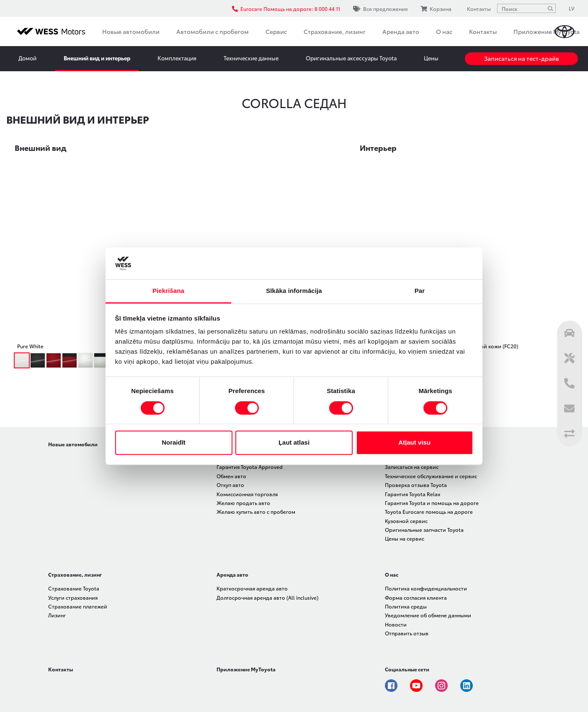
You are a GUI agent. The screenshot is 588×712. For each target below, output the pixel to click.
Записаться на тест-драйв (522, 58)
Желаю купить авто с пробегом (256, 511)
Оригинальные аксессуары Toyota (351, 58)
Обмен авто (231, 476)
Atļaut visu (414, 443)
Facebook (391, 686)
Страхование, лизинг (335, 31)
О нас (444, 31)
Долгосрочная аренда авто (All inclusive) (267, 597)
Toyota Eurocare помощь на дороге (429, 511)
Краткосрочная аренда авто (252, 588)
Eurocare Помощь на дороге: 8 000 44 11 (286, 9)
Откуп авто (230, 485)
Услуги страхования (73, 597)
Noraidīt (174, 443)
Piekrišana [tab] (168, 291)
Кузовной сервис (406, 521)
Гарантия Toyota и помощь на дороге (432, 503)
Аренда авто (401, 31)
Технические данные (251, 58)
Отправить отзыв (407, 633)
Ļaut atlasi (294, 443)
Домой (27, 58)
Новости (396, 624)
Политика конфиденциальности (426, 588)
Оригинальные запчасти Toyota (424, 529)
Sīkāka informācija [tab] (294, 291)
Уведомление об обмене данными (428, 615)
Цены (431, 58)
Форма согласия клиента (416, 597)
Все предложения (380, 9)
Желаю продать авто (243, 503)
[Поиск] (550, 8)
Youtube (416, 686)
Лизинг (57, 615)
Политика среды (406, 606)
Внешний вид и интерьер (97, 58)
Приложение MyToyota (547, 31)
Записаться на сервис (412, 467)
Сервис (276, 31)
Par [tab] (420, 291)
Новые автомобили (131, 31)
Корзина (436, 9)
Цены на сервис (405, 538)
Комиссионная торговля (247, 494)
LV (572, 8)
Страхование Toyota (74, 588)
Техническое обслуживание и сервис (431, 476)
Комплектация (177, 58)
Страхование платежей (78, 606)
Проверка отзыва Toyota (416, 485)
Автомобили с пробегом (213, 31)
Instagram (441, 686)
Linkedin (467, 686)
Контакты (483, 31)
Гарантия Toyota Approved (250, 467)
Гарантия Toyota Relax (413, 494)
